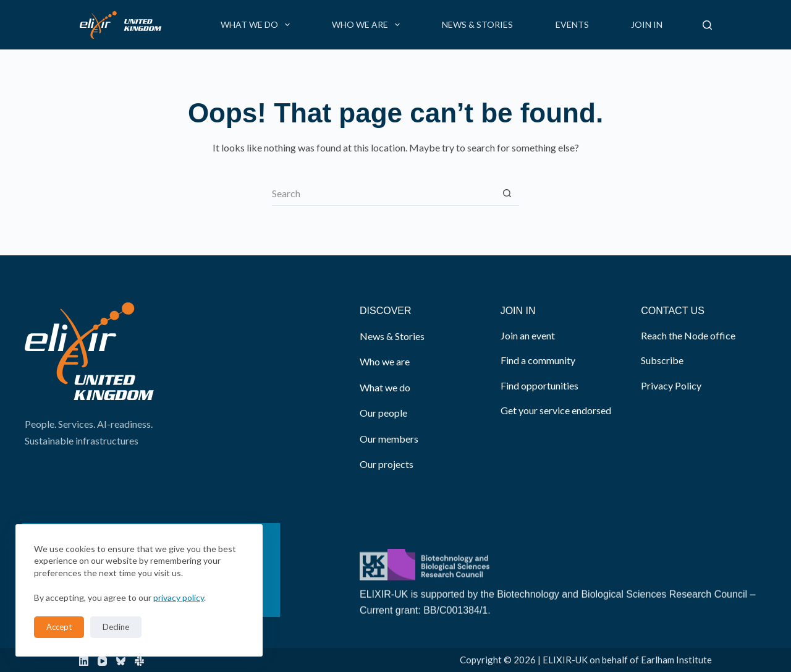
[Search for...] (383, 194)
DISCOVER (386, 311)
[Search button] (507, 194)
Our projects (387, 464)
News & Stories (477, 24)
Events (572, 24)
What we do (258, 25)
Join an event (528, 335)
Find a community (538, 360)
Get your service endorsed (556, 410)
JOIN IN (518, 311)
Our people (383, 413)
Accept (59, 627)
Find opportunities (539, 385)
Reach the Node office (688, 335)
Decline (116, 627)
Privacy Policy (671, 385)
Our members (389, 439)
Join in (647, 24)
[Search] (707, 25)
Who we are (368, 25)
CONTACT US (673, 311)
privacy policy (179, 598)
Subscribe (662, 360)
